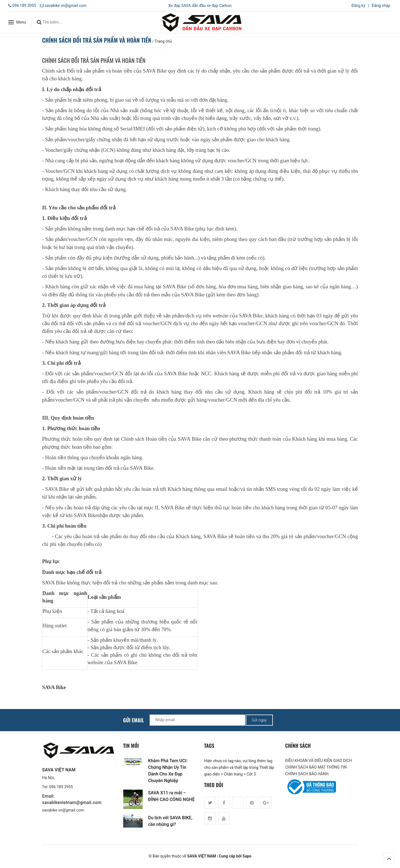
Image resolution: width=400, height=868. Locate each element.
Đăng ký (358, 6)
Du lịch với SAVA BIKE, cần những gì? (170, 821)
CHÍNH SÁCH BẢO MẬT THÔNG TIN (316, 767)
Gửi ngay (259, 720)
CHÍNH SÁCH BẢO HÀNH (307, 774)
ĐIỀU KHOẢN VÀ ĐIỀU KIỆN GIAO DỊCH (319, 761)
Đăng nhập (381, 6)
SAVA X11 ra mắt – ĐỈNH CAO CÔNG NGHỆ (171, 796)
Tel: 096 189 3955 (57, 787)
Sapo (247, 856)
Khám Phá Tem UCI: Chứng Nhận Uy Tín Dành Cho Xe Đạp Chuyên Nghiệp (168, 771)
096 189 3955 (24, 6)
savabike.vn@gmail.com (66, 6)
